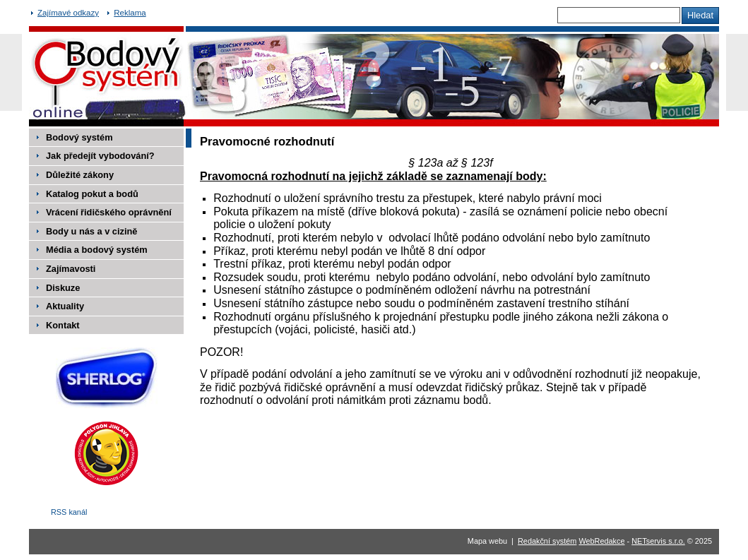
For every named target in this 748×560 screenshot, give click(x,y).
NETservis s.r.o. (658, 541)
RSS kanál (69, 512)
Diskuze (63, 288)
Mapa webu (487, 541)
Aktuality (65, 306)
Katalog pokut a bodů (92, 194)
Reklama (130, 13)
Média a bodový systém (97, 250)
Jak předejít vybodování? (100, 156)
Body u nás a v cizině (91, 231)
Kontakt (63, 325)
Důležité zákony (80, 175)
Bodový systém (79, 137)
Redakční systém (547, 541)
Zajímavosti (71, 269)
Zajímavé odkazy (68, 13)
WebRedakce (601, 541)
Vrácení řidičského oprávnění (109, 212)
